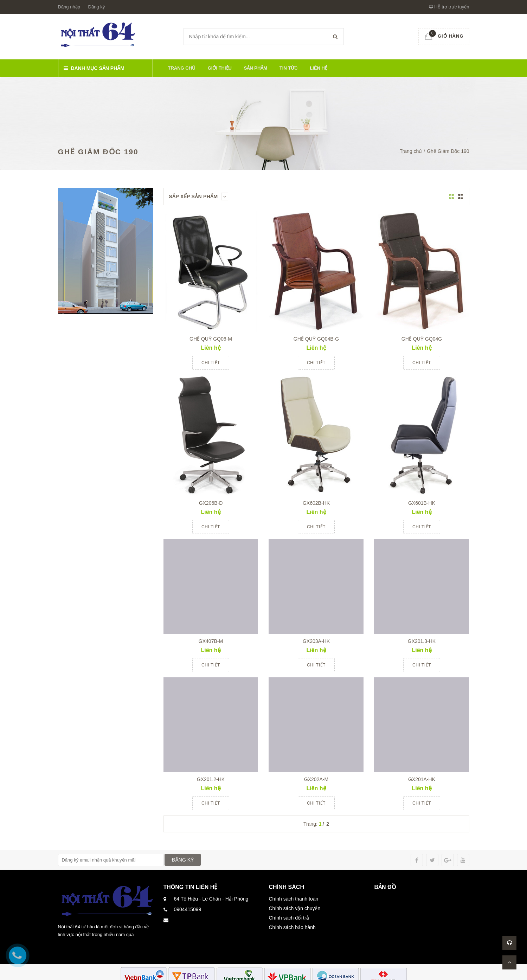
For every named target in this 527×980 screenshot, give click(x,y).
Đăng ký (97, 7)
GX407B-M (211, 641)
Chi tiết (211, 363)
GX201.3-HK (422, 641)
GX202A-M (316, 779)
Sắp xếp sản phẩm (199, 196)
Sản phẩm (256, 68)
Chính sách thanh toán (294, 899)
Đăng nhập (69, 7)
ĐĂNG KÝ (183, 860)
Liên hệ (319, 68)
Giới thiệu (220, 68)
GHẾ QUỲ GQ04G (422, 339)
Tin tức (289, 68)
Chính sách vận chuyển (295, 908)
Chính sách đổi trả (289, 918)
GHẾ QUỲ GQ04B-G (316, 339)
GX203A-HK (316, 641)
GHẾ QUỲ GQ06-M (211, 339)
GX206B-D (211, 503)
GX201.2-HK (211, 779)
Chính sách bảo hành (292, 927)
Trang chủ (182, 68)
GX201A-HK (422, 779)
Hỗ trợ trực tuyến (449, 7)
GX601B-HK (422, 503)
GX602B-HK (316, 503)
